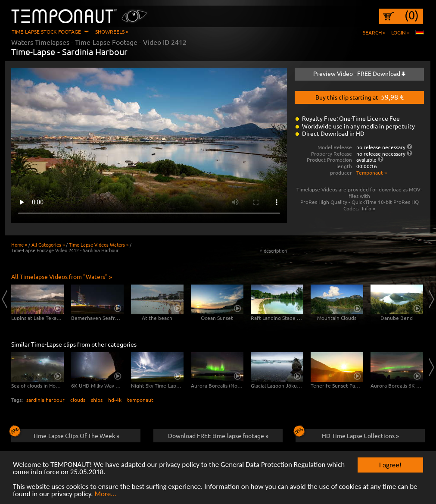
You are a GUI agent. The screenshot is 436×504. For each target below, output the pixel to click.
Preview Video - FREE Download (359, 73)
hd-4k (115, 400)
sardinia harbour (45, 400)
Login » (400, 32)
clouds (78, 400)
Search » (374, 32)
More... (105, 494)
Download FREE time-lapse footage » (218, 435)
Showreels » (112, 31)
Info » (369, 208)
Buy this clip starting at (360, 97)
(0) (412, 15)
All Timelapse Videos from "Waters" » (62, 276)
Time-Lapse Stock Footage (46, 31)
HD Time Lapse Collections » (347, 434)
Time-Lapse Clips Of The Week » (65, 434)
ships (97, 400)
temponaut (140, 400)
